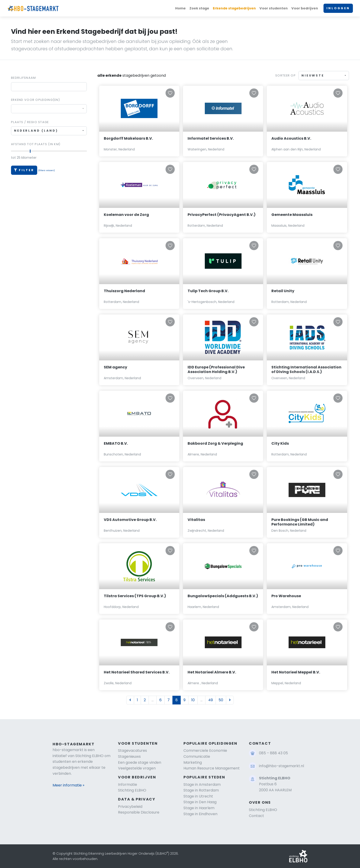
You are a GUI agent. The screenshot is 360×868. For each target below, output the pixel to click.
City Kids (280, 443)
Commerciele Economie (205, 751)
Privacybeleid (130, 807)
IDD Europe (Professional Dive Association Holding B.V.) (216, 370)
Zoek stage (199, 8)
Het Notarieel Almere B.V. (212, 672)
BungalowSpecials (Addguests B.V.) (223, 596)
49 (211, 700)
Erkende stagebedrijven (234, 8)
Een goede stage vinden (140, 762)
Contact (256, 816)
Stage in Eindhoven (200, 814)
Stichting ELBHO (132, 790)
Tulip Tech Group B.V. (208, 291)
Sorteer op (285, 75)
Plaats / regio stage (30, 122)
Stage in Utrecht (198, 796)
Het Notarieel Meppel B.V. (296, 672)
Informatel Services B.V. (211, 138)
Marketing (193, 762)
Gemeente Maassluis (292, 215)
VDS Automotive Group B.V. (130, 520)
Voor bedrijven (305, 8)
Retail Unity (283, 291)
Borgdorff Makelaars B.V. (128, 138)
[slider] (30, 151)
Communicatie (197, 756)
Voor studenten (274, 8)
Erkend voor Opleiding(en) (35, 100)
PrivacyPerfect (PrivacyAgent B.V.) (222, 215)
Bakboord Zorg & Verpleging (215, 443)
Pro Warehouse (286, 596)
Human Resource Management (212, 768)
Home (180, 8)
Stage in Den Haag (200, 802)
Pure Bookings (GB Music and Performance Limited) (300, 522)
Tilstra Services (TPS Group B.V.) (135, 596)
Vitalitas (196, 520)
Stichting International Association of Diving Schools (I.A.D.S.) (306, 370)
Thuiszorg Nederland (124, 291)
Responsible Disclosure (139, 812)
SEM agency (115, 367)
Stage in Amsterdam (202, 785)
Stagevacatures (132, 751)
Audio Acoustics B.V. (291, 138)
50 (221, 700)
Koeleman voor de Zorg (126, 215)
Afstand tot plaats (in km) (36, 144)
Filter (24, 170)
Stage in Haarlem (199, 808)
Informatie (128, 785)
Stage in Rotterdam (201, 790)
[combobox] (49, 109)
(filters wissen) (46, 170)
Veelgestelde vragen (137, 768)
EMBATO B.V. (116, 443)
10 (193, 700)
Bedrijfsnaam (23, 78)
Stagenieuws (129, 756)
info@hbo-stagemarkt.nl (281, 766)
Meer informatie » (68, 785)
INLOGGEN (338, 8)
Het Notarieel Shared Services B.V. (137, 672)
